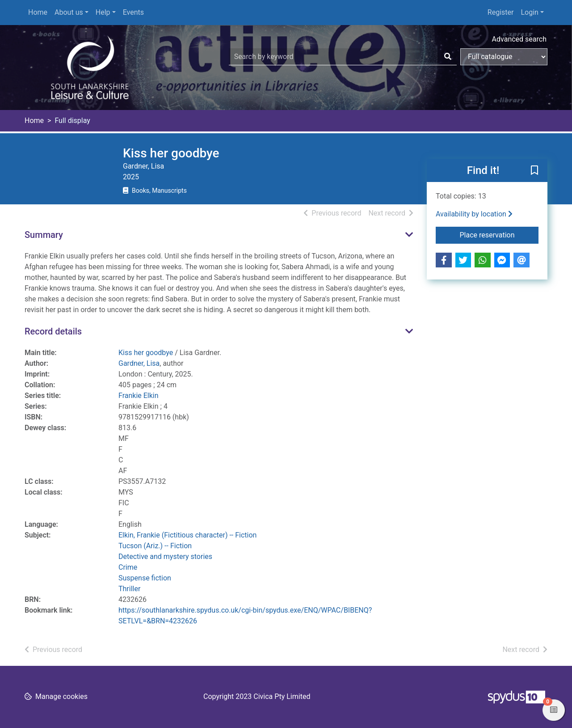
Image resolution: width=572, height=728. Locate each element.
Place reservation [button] (499, 234)
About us (69, 12)
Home (38, 12)
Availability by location (474, 214)
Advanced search (519, 39)
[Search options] (504, 57)
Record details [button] (53, 331)
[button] (534, 171)
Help (103, 12)
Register (501, 12)
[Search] (448, 57)
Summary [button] (44, 235)
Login (529, 12)
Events (133, 12)
